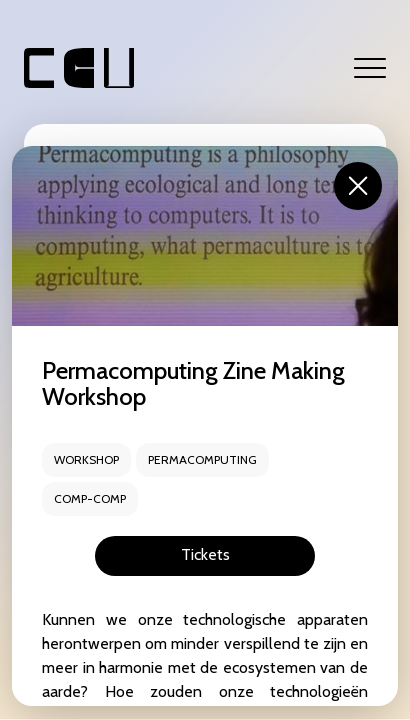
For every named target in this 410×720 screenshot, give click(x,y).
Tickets (205, 554)
